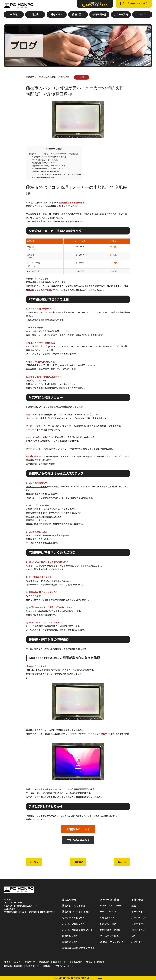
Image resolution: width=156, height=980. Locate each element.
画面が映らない (70, 936)
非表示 (59, 149)
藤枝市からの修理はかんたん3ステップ (49, 165)
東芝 (116, 936)
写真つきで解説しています (49, 516)
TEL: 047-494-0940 (78, 840)
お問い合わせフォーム (36, 486)
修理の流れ (78, 14)
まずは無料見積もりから (43, 177)
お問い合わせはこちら (134, 3)
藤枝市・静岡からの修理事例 (45, 171)
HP (112, 918)
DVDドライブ (138, 930)
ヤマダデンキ (117, 942)
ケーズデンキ (107, 936)
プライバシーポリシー (65, 966)
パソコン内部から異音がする (77, 930)
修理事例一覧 (99, 14)
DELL (103, 912)
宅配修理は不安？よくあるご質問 (46, 168)
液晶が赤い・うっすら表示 (76, 912)
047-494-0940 (95, 4)
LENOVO (105, 924)
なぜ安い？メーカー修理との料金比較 (48, 156)
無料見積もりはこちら (78, 829)
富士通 (104, 942)
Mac (111, 905)
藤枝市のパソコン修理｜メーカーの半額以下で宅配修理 (53, 154)
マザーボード (138, 924)
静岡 (82, 77)
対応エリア (57, 14)
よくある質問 (121, 14)
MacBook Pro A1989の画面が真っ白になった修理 (57, 174)
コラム (142, 14)
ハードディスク (139, 918)
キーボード (137, 912)
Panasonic (106, 930)
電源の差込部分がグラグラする (79, 948)
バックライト (138, 942)
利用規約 (47, 966)
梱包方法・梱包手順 (13, 966)
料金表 (35, 14)
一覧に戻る (78, 862)
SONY (117, 930)
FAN (133, 936)
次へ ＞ (122, 862)
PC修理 (14, 14)
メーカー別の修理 (109, 899)
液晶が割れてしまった (74, 905)
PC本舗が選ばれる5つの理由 (44, 159)
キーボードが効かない (74, 918)
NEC (114, 924)
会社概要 (100, 962)
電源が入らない (70, 942)
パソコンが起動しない (74, 924)
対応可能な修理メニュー (43, 162)
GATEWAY (105, 918)
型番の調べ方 (32, 966)
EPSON (112, 912)
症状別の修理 (69, 899)
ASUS (118, 905)
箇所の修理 (137, 899)
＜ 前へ (34, 862)
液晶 (134, 905)
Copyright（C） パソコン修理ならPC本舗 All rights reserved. (78, 978)
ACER (103, 905)
